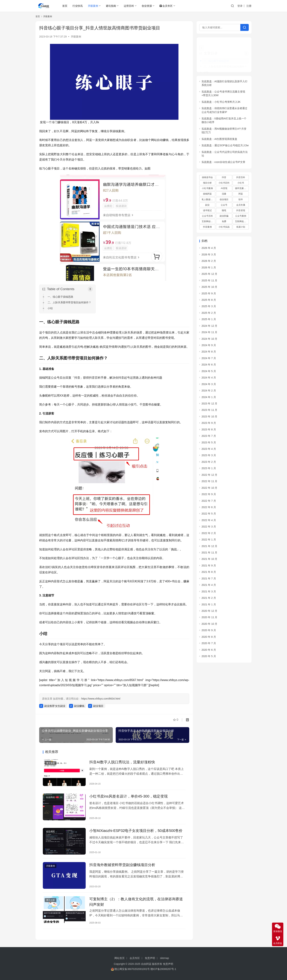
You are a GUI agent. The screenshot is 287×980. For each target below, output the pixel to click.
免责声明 (150, 958)
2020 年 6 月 (209, 644)
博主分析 (51, 763)
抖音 (224, 172)
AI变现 (224, 183)
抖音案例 (207, 222)
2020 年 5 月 (209, 651)
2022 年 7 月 (209, 495)
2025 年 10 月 (209, 282)
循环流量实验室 (242, 183)
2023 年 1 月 (209, 463)
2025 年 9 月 (209, 288)
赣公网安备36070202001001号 (132, 969)
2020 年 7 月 (209, 638)
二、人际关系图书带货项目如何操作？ (69, 302)
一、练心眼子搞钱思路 (60, 297)
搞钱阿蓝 (207, 189)
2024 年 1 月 (209, 392)
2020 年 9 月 (209, 625)
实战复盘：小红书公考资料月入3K (221, 97)
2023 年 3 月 (209, 450)
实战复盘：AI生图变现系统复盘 (219, 134)
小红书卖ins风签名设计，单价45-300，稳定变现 (128, 796)
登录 (240, 6)
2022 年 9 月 (209, 489)
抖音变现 (241, 205)
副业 (207, 200)
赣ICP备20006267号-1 (163, 969)
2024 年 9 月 (209, 340)
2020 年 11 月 (209, 612)
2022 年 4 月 (209, 515)
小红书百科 (224, 178)
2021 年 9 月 (209, 560)
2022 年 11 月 (209, 476)
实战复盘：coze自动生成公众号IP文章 (223, 157)
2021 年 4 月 (209, 580)
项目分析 (207, 178)
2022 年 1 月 (209, 534)
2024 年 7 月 (209, 353)
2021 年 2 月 (209, 593)
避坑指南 (111, 6)
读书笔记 (207, 205)
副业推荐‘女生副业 (55, 706)
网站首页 (120, 958)
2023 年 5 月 (209, 437)
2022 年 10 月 (209, 483)
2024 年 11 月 (209, 327)
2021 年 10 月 (209, 554)
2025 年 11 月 (209, 275)
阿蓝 (241, 189)
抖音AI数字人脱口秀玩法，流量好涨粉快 (122, 762)
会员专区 (166, 6)
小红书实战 (224, 222)
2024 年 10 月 (209, 333)
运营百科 (129, 6)
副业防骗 (224, 211)
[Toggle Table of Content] (90, 289)
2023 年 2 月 (209, 457)
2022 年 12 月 (209, 470)
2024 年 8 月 (209, 346)
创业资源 (147, 6)
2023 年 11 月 (209, 405)
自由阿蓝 (146, 964)
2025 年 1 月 (209, 314)
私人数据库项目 (208, 194)
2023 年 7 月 (209, 431)
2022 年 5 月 (209, 508)
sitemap (164, 958)
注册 (249, 6)
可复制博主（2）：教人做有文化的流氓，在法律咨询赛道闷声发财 (136, 902)
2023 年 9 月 (209, 418)
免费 (224, 216)
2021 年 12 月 (209, 541)
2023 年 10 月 (209, 411)
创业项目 (224, 194)
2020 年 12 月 (209, 606)
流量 (224, 189)
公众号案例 (241, 211)
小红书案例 (207, 183)
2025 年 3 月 (209, 301)
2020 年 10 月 (209, 619)
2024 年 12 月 (209, 321)
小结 (50, 308)
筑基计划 (241, 222)
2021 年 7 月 (209, 573)
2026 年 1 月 (209, 262)
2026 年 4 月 (209, 243)
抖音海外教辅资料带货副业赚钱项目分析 (122, 865)
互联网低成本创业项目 (242, 216)
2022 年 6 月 (209, 502)
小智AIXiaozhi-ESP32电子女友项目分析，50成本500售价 (136, 831)
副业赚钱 (79, 706)
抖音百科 (241, 172)
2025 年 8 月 (209, 295)
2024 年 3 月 (209, 379)
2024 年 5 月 (209, 366)
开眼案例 (93, 6)
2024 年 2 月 (209, 385)
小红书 (241, 178)
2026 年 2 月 (209, 256)
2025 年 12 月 (209, 269)
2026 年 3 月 (209, 249)
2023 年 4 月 (209, 444)
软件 (241, 194)
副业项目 (98, 706)
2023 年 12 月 (209, 398)
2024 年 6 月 (209, 359)
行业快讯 (78, 6)
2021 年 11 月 (209, 547)
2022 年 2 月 (209, 528)
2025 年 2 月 (209, 308)
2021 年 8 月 (209, 567)
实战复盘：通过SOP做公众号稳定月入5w (225, 140)
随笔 (224, 205)
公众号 (224, 200)
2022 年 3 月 (209, 521)
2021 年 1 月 (209, 599)
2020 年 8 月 (209, 632)
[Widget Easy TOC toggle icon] (246, 48)
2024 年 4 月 (209, 372)
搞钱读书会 (207, 172)
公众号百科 (207, 211)
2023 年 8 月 (209, 424)
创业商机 (51, 797)
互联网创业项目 (208, 216)
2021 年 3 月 (209, 586)
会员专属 (241, 200)
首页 (65, 6)
